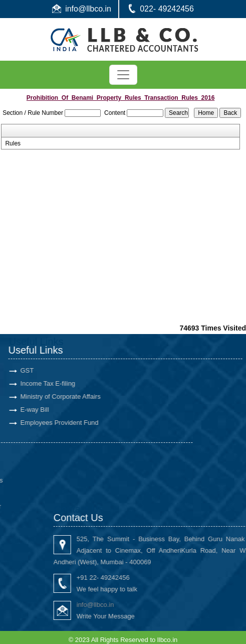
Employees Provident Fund (52, 423)
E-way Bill (27, 410)
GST (20, 370)
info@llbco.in (88, 9)
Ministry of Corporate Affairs (53, 396)
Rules (13, 143)
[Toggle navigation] (123, 75)
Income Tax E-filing (41, 383)
